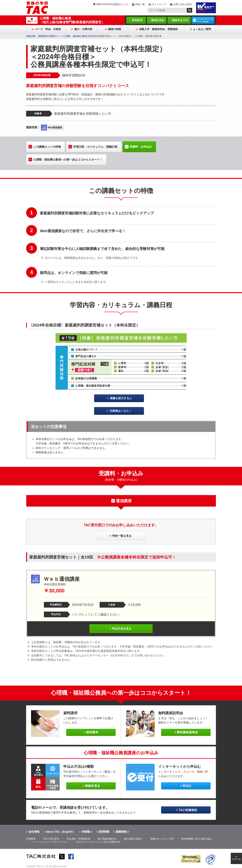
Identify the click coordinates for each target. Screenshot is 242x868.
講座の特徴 (115, 29)
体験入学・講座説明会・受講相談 (158, 29)
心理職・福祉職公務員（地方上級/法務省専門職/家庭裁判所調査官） (72, 20)
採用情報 (104, 832)
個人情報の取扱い (133, 839)
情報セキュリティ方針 (162, 839)
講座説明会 (158, 20)
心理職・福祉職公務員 (75, 36)
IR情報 (86, 832)
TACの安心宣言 (51, 839)
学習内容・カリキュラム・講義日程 (95, 147)
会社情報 (34, 832)
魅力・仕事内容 (83, 29)
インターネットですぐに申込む (205, 20)
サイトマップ (159, 4)
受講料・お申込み (141, 147)
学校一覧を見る (122, 536)
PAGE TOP (236, 859)
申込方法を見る (122, 629)
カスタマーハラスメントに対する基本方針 (98, 842)
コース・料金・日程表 (48, 29)
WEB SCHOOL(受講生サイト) (112, 4)
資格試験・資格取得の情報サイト (44, 36)
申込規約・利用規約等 (78, 839)
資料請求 (137, 20)
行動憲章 (31, 839)
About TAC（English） (61, 832)
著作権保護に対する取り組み (197, 839)
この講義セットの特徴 (47, 147)
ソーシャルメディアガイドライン (50, 842)
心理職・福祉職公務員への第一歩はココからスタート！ (68, 160)
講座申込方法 (180, 20)
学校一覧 (140, 4)
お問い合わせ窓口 (183, 4)
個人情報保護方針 (107, 839)
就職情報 (121, 832)
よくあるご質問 (202, 29)
